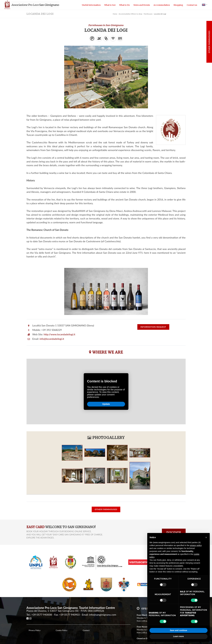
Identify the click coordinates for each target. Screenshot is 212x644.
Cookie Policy (61, 630)
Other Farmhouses (209, 42)
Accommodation (162, 5)
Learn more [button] (179, 636)
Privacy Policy (35, 630)
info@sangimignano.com (103, 615)
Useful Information (91, 5)
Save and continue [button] (179, 630)
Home (115, 14)
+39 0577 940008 (42, 615)
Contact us (192, 5)
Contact (86, 630)
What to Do (124, 5)
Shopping (178, 5)
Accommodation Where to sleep (130, 14)
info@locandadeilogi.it (52, 339)
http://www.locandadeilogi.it (59, 334)
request (153, 327)
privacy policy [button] (196, 545)
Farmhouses (148, 14)
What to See (110, 5)
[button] (206, 537)
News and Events (142, 5)
